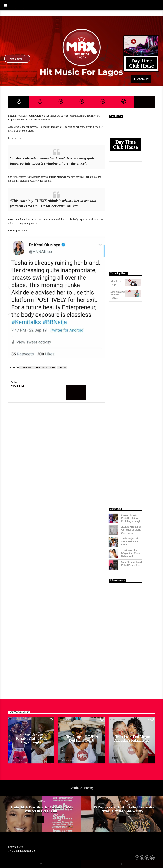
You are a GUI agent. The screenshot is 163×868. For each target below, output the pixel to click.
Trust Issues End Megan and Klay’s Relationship (131, 553)
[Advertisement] (125, 216)
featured (27, 367)
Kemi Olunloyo (45, 367)
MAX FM (17, 386)
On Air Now (141, 79)
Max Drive (116, 281)
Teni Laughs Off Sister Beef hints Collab (130, 542)
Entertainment (19, 720)
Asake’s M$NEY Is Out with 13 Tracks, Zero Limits (132, 530)
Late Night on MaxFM (118, 293)
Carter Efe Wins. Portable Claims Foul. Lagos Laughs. (132, 518)
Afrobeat (66, 720)
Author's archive (76, 393)
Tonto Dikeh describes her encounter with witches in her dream (42, 809)
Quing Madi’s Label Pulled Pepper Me (132, 563)
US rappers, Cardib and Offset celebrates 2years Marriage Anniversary (123, 809)
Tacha (62, 367)
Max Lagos (17, 59)
